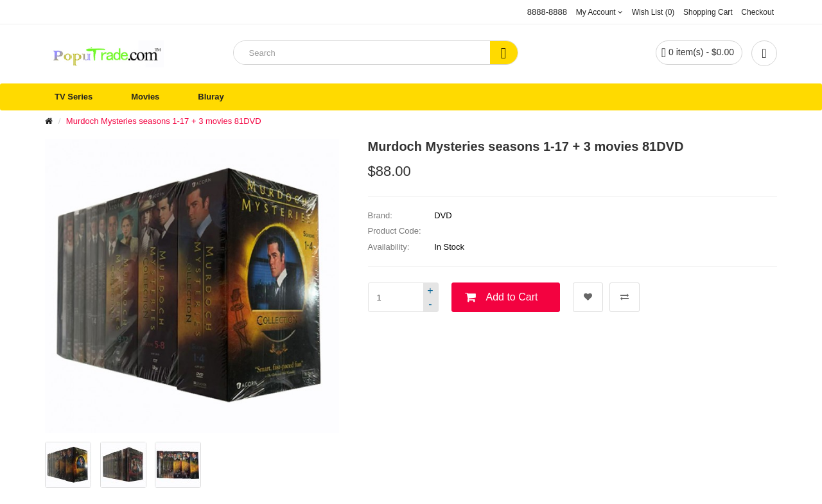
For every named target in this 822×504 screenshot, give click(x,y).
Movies (145, 97)
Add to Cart (512, 297)
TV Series (74, 97)
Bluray (211, 97)
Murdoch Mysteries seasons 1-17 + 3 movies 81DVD (164, 121)
